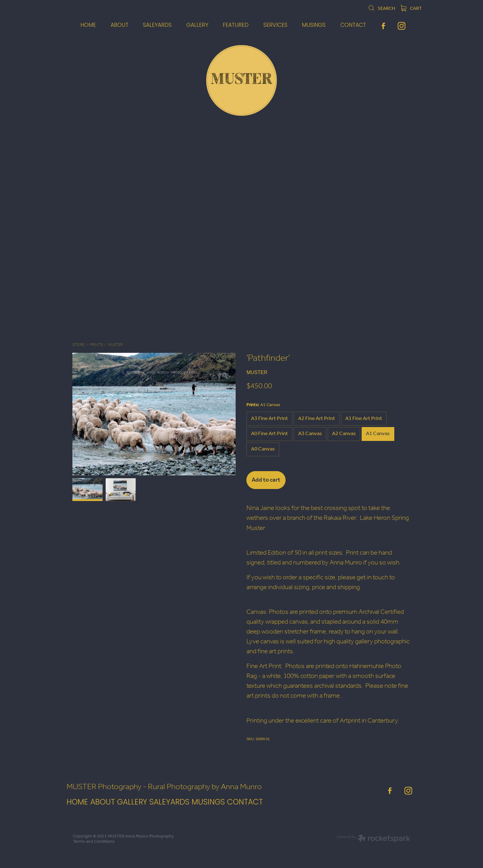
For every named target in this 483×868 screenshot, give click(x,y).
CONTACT (245, 803)
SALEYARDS (169, 803)
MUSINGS (209, 803)
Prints (96, 345)
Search (382, 9)
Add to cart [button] (266, 480)
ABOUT (103, 803)
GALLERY (132, 803)
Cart (411, 9)
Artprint (350, 721)
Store (78, 345)
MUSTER (115, 345)
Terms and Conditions (94, 842)
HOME (77, 803)
